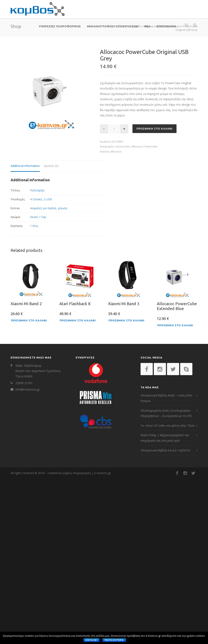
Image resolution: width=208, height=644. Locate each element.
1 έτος (34, 226)
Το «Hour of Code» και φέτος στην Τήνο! (168, 426)
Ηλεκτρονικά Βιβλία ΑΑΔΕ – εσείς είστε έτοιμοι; (166, 398)
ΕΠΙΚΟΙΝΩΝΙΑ (166, 26)
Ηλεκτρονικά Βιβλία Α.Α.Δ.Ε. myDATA (165, 450)
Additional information (25, 166)
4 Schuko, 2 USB (41, 199)
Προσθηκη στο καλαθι (154, 129)
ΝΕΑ (147, 26)
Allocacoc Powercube (144, 146)
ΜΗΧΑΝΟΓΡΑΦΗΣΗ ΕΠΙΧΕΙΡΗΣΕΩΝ (113, 26)
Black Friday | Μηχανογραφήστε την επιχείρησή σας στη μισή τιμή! (165, 438)
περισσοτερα (114, 640)
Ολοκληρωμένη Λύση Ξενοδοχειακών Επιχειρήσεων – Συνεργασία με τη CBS (166, 413)
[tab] (25, 166)
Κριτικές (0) (51, 166)
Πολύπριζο (37, 190)
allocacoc (116, 151)
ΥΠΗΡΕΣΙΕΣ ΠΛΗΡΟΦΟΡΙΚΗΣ (60, 26)
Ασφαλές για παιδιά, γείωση (49, 208)
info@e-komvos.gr (28, 389)
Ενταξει (92, 640)
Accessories (123, 146)
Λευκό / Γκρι (38, 217)
